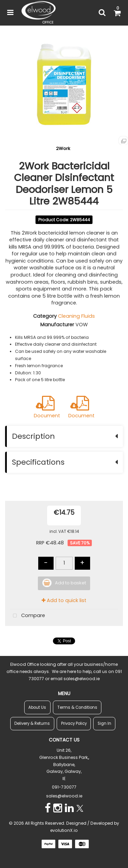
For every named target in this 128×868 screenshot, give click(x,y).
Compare (27, 616)
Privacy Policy (74, 723)
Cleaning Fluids (76, 316)
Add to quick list (64, 600)
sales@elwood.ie (64, 796)
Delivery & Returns (32, 723)
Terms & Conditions (77, 707)
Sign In (104, 723)
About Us (37, 707)
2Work (63, 148)
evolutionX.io (64, 830)
